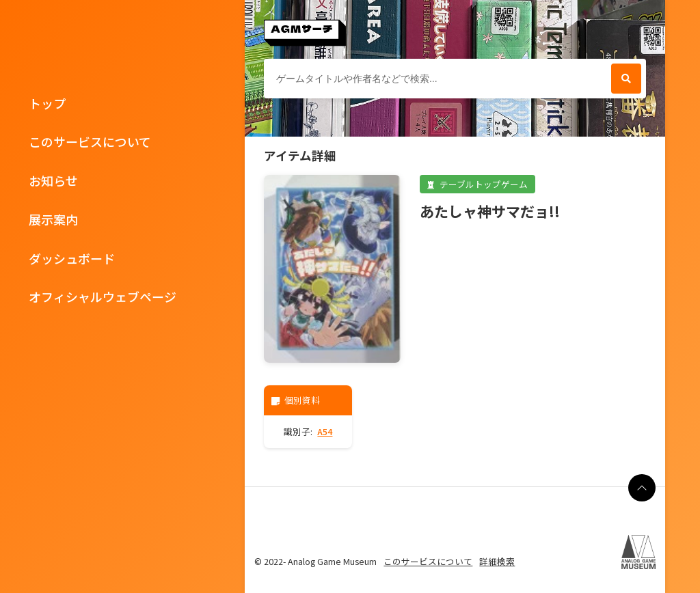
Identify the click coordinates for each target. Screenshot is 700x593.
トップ (47, 103)
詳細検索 (497, 561)
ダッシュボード (72, 258)
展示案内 (53, 219)
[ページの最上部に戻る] (642, 488)
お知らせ (53, 180)
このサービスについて (90, 141)
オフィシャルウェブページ (103, 296)
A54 (325, 431)
